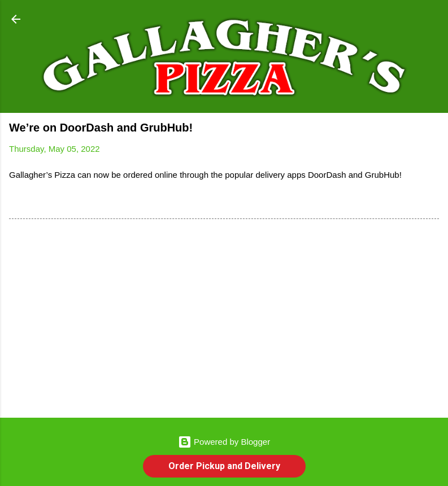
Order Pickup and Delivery (224, 466)
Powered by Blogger (224, 442)
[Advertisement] (224, 321)
